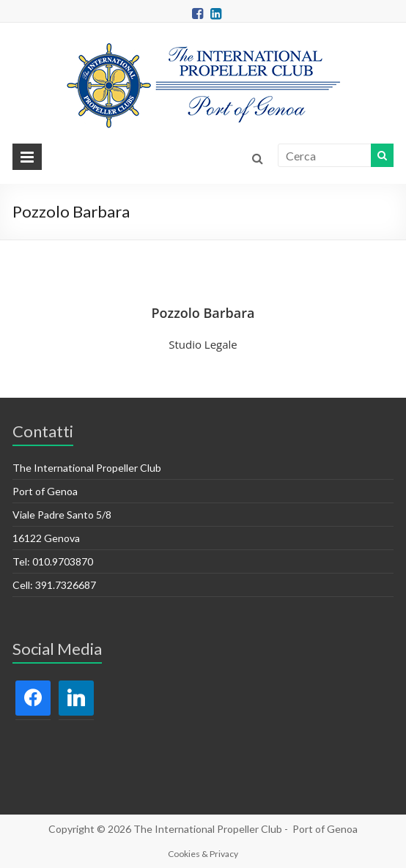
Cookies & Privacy (203, 854)
